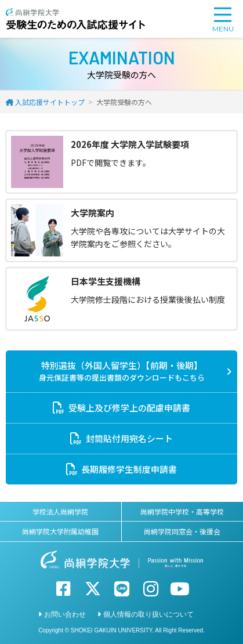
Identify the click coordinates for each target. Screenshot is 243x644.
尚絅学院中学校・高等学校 (182, 511)
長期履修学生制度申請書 (129, 469)
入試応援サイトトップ (50, 102)
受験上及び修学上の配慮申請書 (129, 408)
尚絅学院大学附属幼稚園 (60, 531)
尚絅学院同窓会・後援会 (182, 531)
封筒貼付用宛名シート (129, 438)
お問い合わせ (65, 614)
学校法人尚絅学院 (60, 511)
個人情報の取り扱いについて (148, 614)
